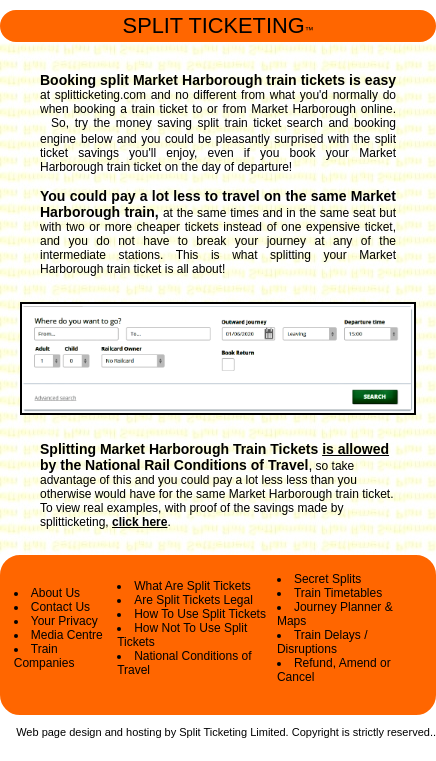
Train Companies (44, 656)
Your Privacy (64, 621)
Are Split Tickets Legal (193, 600)
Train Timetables (338, 593)
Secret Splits (327, 579)
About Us (55, 593)
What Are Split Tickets (192, 586)
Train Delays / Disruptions (322, 642)
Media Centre (67, 635)
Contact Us (60, 607)
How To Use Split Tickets (200, 614)
